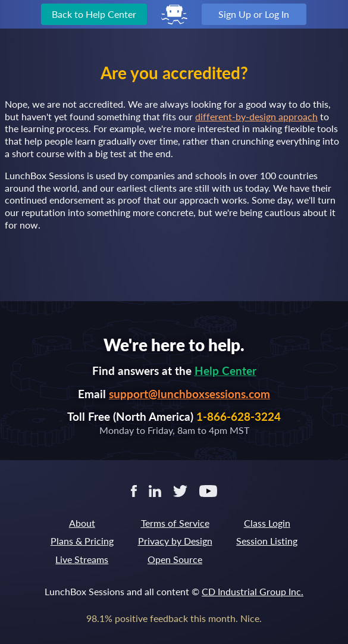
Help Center (225, 371)
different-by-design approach (256, 116)
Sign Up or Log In (254, 14)
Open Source (175, 559)
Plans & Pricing (82, 541)
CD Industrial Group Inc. (253, 591)
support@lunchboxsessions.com (189, 394)
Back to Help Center (94, 14)
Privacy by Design (175, 541)
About (82, 523)
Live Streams (82, 559)
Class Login (267, 523)
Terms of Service (175, 523)
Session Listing (267, 541)
